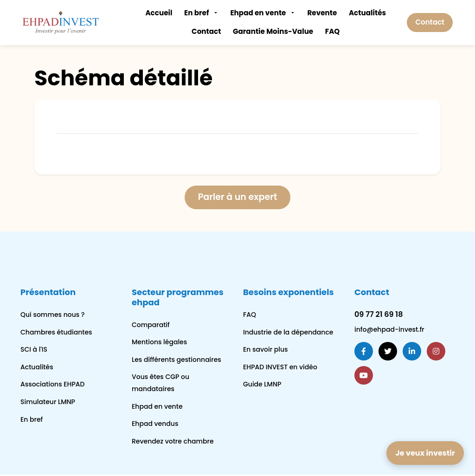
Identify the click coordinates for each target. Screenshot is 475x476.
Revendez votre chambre (173, 442)
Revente (322, 13)
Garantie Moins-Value (273, 31)
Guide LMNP (262, 386)
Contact (206, 31)
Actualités (367, 13)
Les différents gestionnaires (177, 360)
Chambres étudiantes (56, 333)
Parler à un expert (238, 198)
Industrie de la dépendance (288, 333)
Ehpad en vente (258, 13)
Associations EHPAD (53, 386)
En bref (196, 13)
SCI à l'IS (34, 350)
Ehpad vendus (155, 425)
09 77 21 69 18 (379, 315)
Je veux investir (425, 453)
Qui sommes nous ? (52, 315)
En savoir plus (266, 350)
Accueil (159, 13)
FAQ (332, 31)
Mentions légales (159, 343)
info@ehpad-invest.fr (389, 330)
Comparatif (151, 326)
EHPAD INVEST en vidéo (280, 368)
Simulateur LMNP (48, 403)
